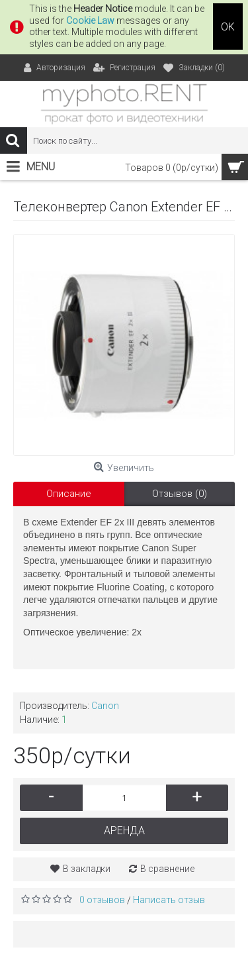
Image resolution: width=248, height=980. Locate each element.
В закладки (87, 869)
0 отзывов (102, 900)
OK (228, 27)
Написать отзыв (169, 900)
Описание (69, 494)
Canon (105, 706)
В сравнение (167, 869)
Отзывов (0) (180, 494)
